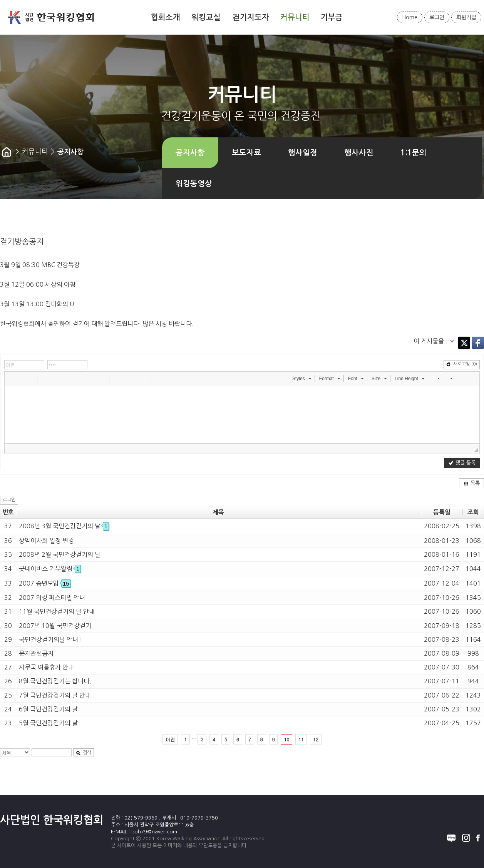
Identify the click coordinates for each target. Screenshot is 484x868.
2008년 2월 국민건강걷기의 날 (60, 554)
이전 (170, 739)
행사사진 (359, 153)
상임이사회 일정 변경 (46, 541)
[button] (11, 378)
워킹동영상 (194, 184)
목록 (472, 483)
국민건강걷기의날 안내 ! (51, 639)
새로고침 (462, 364)
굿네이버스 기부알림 (50, 569)
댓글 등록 (462, 463)
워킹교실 (206, 17)
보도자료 (246, 153)
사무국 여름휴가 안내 (46, 667)
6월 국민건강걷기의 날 (48, 709)
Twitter (464, 343)
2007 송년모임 (45, 583)
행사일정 (303, 153)
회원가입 (466, 17)
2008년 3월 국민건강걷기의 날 (64, 526)
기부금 (332, 17)
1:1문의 (414, 153)
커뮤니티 (295, 17)
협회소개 (166, 17)
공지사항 (190, 153)
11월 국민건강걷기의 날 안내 (57, 611)
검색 (84, 753)
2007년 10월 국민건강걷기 (55, 626)
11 (301, 739)
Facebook (478, 343)
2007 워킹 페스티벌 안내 (52, 598)
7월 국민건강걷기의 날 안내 (55, 695)
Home (410, 17)
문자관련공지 (36, 653)
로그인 (437, 17)
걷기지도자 (251, 17)
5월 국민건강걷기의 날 (48, 723)
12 (316, 739)
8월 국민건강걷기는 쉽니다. (55, 681)
